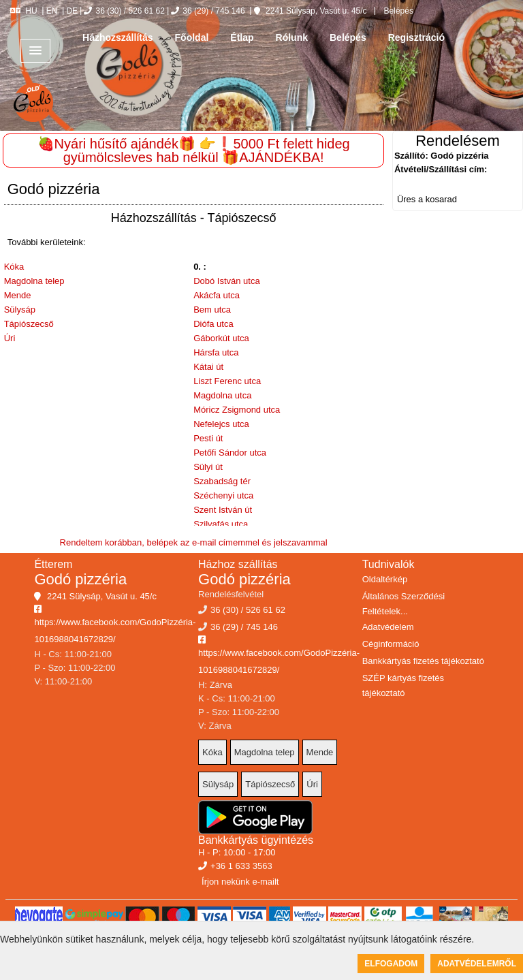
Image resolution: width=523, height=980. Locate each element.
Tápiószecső (29, 324)
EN (52, 11)
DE (72, 11)
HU (23, 11)
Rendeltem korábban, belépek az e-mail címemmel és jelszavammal (194, 542)
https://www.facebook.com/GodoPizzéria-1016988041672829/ (115, 625)
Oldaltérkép (385, 579)
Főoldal (192, 37)
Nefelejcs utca (221, 424)
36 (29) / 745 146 (208, 11)
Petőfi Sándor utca (230, 453)
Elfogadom (391, 964)
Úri (10, 338)
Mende (18, 295)
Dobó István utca (227, 281)
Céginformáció (391, 644)
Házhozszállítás (117, 37)
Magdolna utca (222, 395)
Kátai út (208, 367)
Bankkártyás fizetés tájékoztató (423, 661)
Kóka (14, 267)
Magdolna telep (34, 281)
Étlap (242, 37)
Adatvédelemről (477, 964)
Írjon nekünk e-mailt (240, 882)
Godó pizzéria (80, 579)
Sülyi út (208, 467)
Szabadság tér (222, 481)
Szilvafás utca (221, 524)
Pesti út (208, 438)
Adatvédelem (388, 627)
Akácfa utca (217, 295)
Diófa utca (213, 324)
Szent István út (223, 510)
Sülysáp (20, 310)
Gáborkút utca (221, 338)
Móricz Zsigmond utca (237, 410)
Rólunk (292, 37)
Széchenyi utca (223, 495)
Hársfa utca (216, 352)
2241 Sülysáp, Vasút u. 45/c (311, 11)
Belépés (397, 11)
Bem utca (212, 310)
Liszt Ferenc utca (227, 381)
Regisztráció (416, 37)
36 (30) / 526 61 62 (124, 11)
